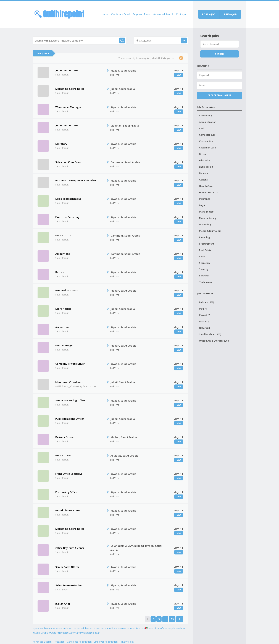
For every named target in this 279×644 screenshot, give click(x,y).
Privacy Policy (127, 642)
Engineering (206, 167)
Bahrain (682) (206, 302)
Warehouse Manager (68, 107)
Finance (204, 173)
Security (204, 269)
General (204, 180)
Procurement (207, 244)
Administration (208, 122)
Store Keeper (63, 309)
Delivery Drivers (65, 437)
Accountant (63, 254)
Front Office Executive (69, 474)
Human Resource (209, 192)
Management (207, 212)
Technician (205, 282)
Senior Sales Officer (67, 567)
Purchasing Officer (67, 492)
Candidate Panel (121, 14)
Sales (202, 256)
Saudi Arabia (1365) (210, 334)
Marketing (205, 224)
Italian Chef (63, 604)
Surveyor (204, 276)
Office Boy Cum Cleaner (70, 548)
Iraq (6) (203, 309)
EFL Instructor (64, 235)
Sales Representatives (69, 585)
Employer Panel (142, 14)
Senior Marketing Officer (71, 400)
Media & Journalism (210, 231)
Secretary (61, 144)
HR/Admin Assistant (68, 510)
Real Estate (205, 250)
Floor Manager (64, 345)
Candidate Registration (79, 642)
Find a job (230, 14)
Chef (202, 128)
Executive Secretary (68, 217)
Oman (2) (204, 321)
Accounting (206, 116)
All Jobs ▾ (43, 53)
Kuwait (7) (205, 315)
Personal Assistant (67, 290)
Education (205, 160)
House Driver (63, 455)
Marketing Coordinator (70, 89)
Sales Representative (68, 199)
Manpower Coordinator (70, 382)
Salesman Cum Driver (69, 162)
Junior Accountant (67, 70)
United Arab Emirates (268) (214, 341)
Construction (206, 141)
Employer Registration (106, 642)
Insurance (205, 199)
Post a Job (182, 14)
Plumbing (205, 237)
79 (172, 619)
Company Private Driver (70, 364)
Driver (203, 154)
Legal (202, 205)
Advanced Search (163, 14)
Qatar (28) (205, 328)
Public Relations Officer (70, 419)
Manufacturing (208, 218)
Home (105, 14)
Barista (60, 272)
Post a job (209, 14)
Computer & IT (207, 135)
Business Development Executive (76, 180)
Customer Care (207, 148)
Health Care (206, 186)
